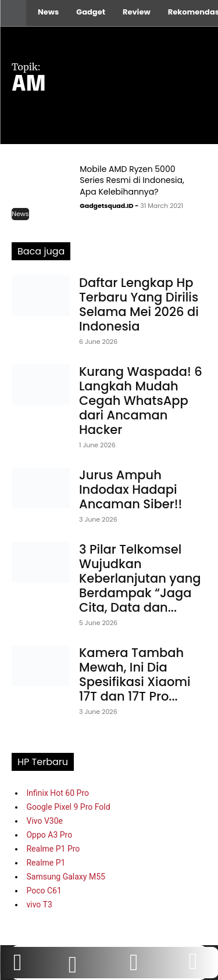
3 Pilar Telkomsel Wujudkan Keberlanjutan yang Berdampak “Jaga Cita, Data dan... (140, 578)
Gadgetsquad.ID (106, 206)
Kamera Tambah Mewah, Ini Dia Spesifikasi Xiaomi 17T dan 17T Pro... (135, 674)
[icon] (193, 967)
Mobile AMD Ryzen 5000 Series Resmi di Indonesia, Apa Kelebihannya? (132, 180)
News (20, 214)
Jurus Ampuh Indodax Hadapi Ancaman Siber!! (131, 489)
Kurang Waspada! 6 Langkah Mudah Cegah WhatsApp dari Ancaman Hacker (141, 401)
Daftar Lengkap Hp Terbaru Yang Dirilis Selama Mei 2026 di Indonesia (139, 304)
